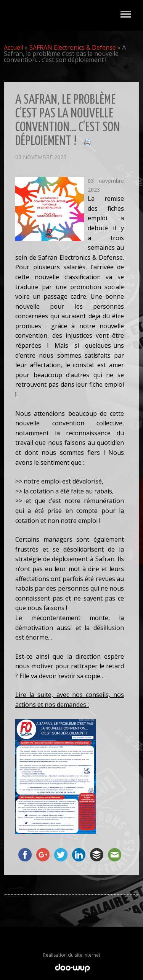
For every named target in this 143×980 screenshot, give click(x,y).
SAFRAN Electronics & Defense (73, 47)
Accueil (14, 47)
